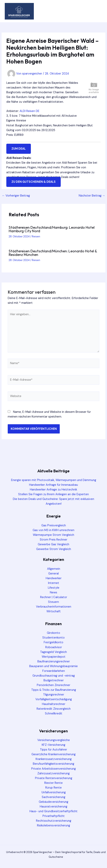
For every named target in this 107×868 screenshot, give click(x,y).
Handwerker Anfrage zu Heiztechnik (53, 490)
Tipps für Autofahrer (53, 750)
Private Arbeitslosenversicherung (53, 769)
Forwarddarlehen (54, 671)
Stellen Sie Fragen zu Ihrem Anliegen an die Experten (53, 494)
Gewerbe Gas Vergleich (53, 544)
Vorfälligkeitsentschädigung (54, 699)
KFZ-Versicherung (53, 745)
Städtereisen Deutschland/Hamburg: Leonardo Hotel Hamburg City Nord (52, 229)
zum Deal (19, 149)
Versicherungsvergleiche (54, 740)
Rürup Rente (53, 788)
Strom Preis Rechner (53, 540)
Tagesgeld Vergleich (53, 652)
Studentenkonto (53, 638)
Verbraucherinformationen (54, 607)
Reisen (36, 236)
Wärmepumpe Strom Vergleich (53, 535)
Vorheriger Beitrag (16, 196)
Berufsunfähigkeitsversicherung (53, 764)
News (53, 592)
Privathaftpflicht (54, 816)
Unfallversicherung (54, 792)
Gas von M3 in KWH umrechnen (53, 530)
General (53, 574)
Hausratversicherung (53, 807)
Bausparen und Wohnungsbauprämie (53, 666)
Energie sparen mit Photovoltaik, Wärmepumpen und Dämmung (54, 480)
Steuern (53, 602)
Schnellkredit (54, 714)
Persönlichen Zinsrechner (53, 685)
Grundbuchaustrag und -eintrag (54, 676)
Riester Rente (53, 783)
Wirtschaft (54, 611)
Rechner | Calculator (54, 597)
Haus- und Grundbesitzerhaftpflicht (53, 811)
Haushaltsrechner (54, 704)
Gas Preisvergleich (54, 525)
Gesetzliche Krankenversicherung (53, 754)
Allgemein (54, 569)
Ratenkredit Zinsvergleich (54, 709)
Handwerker (54, 578)
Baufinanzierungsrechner (54, 661)
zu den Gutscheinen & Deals (34, 182)
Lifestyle (54, 588)
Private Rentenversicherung (54, 778)
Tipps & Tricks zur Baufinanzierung (54, 690)
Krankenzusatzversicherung (54, 759)
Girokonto (53, 633)
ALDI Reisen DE (29, 111)
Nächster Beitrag (92, 196)
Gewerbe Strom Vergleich (54, 549)
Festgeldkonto (53, 642)
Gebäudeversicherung (53, 802)
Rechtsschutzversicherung (54, 821)
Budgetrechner (54, 680)
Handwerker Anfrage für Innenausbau (53, 485)
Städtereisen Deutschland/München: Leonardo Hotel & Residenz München (53, 253)
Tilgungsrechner (54, 695)
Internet (54, 583)
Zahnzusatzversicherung (53, 773)
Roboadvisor (54, 647)
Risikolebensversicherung (53, 826)
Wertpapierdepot (54, 657)
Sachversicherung (53, 797)
